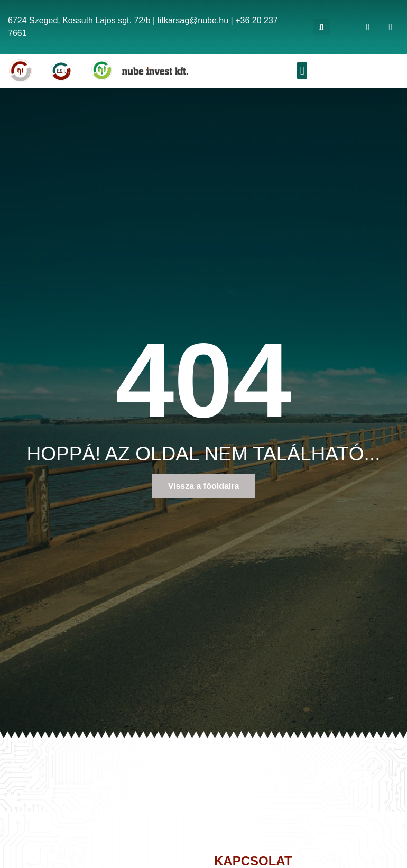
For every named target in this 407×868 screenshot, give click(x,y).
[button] (322, 27)
